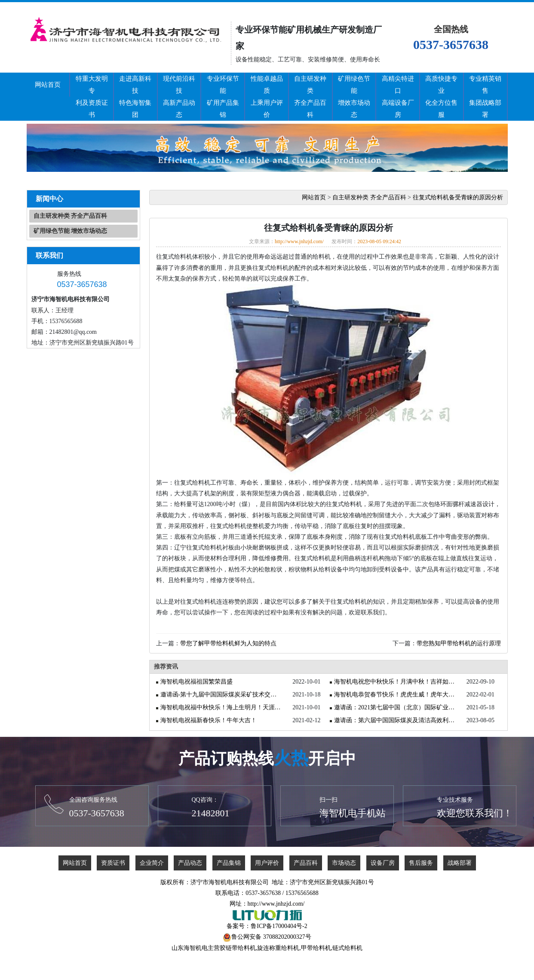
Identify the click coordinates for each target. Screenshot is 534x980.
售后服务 (421, 863)
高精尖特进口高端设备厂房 (398, 97)
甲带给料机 (316, 948)
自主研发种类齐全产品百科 (310, 97)
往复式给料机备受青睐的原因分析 (458, 197)
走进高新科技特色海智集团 (135, 97)
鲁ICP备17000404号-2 (279, 926)
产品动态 (190, 863)
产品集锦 (229, 863)
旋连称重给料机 (278, 948)
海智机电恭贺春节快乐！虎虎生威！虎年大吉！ (396, 695)
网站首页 (48, 85)
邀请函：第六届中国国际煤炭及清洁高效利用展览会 (396, 720)
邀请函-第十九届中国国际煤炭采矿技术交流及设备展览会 (222, 695)
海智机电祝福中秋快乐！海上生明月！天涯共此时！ (222, 707)
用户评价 (267, 863)
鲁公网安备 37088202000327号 (271, 937)
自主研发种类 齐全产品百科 (71, 216)
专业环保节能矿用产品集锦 (223, 97)
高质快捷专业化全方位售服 (441, 97)
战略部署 (460, 863)
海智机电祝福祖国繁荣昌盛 (196, 682)
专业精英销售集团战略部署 (485, 97)
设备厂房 (383, 863)
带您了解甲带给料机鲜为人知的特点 (228, 643)
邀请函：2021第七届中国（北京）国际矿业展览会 (396, 707)
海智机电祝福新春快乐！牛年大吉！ (209, 720)
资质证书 (113, 863)
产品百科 (306, 863)
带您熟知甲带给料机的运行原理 (459, 643)
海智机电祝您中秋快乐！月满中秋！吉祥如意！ (396, 682)
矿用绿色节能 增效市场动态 (71, 231)
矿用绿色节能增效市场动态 (354, 97)
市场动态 (344, 863)
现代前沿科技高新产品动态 (179, 97)
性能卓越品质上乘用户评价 (267, 97)
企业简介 (152, 863)
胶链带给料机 (238, 948)
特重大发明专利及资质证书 (92, 97)
